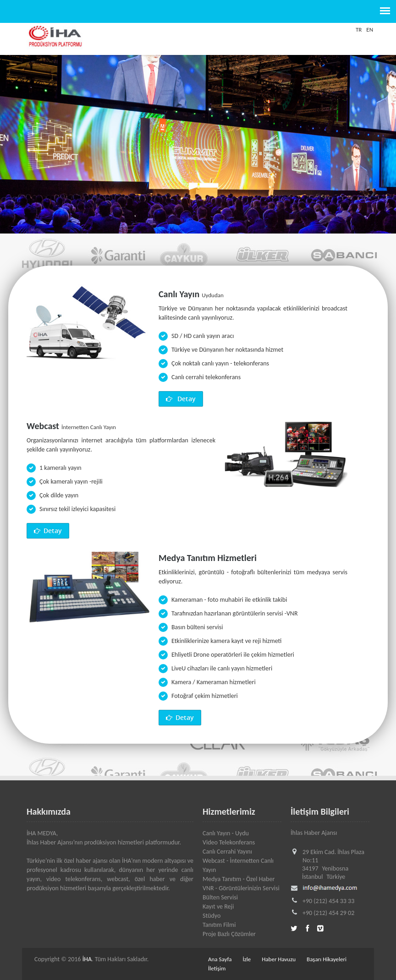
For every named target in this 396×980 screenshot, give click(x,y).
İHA (87, 959)
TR (359, 30)
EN (370, 30)
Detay (181, 399)
